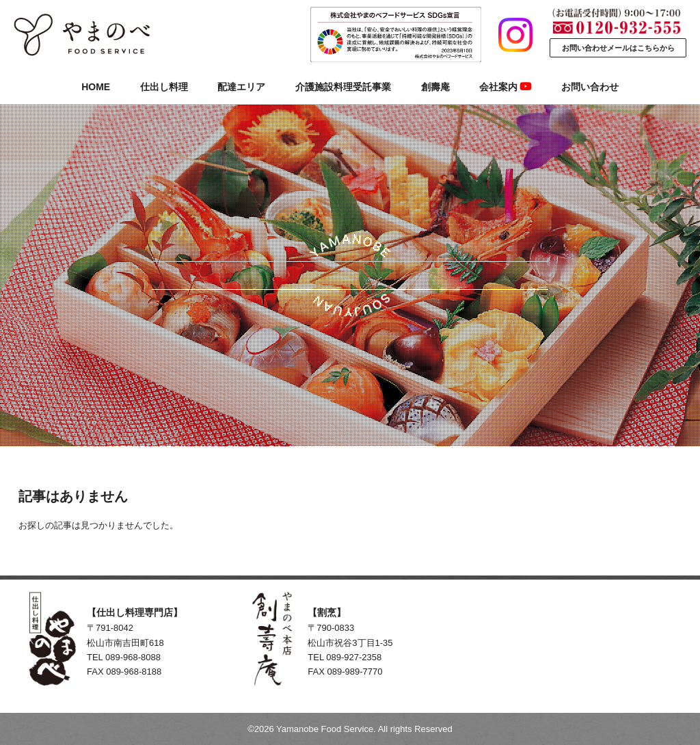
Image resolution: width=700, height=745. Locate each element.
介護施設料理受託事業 (343, 87)
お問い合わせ (590, 87)
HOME (96, 87)
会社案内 (505, 87)
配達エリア (241, 87)
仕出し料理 (164, 87)
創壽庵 (435, 87)
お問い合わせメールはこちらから (618, 48)
